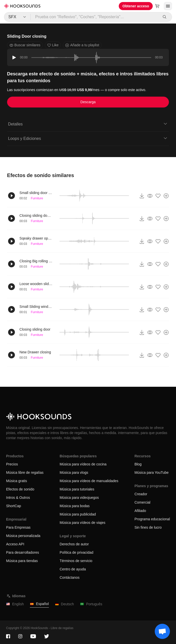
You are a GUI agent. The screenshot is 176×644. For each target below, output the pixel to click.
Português (91, 604)
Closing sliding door (35, 329)
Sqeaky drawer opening (36, 238)
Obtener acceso (136, 6)
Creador (141, 494)
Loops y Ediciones (88, 138)
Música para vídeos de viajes (82, 523)
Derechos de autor (74, 544)
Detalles (88, 124)
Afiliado (140, 511)
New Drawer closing (35, 352)
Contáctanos (70, 577)
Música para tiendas (22, 561)
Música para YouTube (152, 473)
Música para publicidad (78, 514)
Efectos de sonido (20, 489)
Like (53, 45)
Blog (138, 464)
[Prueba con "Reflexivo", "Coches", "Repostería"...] (95, 17)
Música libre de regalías (25, 473)
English (15, 604)
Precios (12, 464)
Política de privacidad (76, 552)
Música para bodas (74, 506)
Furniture (37, 198)
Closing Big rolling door (36, 261)
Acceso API (15, 544)
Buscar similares (25, 45)
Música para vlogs (74, 473)
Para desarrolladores (23, 552)
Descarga (88, 102)
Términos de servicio (76, 561)
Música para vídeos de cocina (83, 464)
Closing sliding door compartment (36, 216)
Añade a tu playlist (82, 45)
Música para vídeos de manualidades (89, 481)
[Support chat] (162, 631)
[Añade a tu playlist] (166, 196)
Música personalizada (23, 536)
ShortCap (14, 506)
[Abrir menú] (168, 6)
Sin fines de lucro (148, 527)
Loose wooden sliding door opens (36, 284)
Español (39, 604)
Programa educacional (152, 519)
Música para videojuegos (79, 498)
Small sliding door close (36, 193)
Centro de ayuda (73, 569)
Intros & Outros (18, 498)
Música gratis (16, 481)
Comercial (142, 502)
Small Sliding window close (36, 307)
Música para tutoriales (77, 489)
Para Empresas (18, 527)
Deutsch (64, 604)
